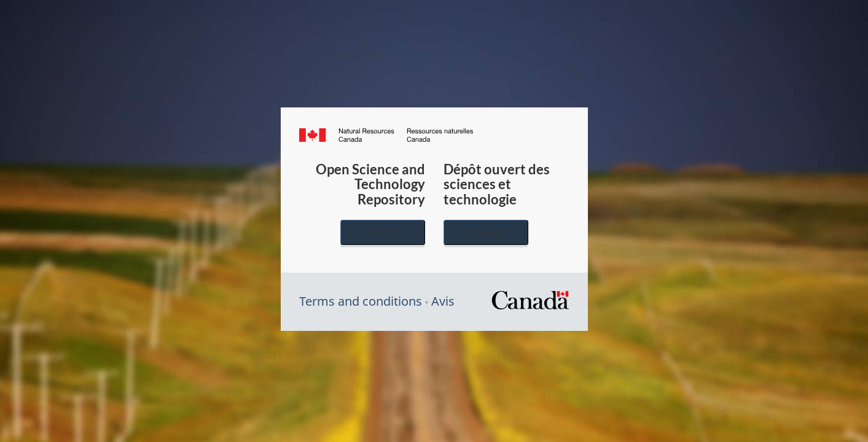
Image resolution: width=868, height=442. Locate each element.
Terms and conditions (361, 301)
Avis (443, 301)
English (383, 232)
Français (486, 232)
